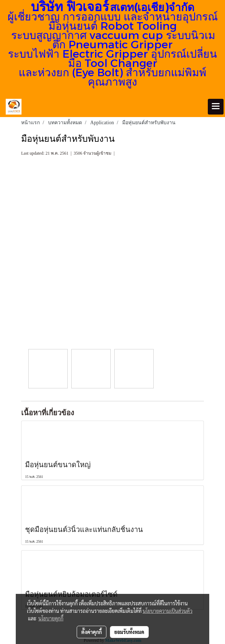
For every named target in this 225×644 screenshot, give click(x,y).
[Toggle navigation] (216, 107)
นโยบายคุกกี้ (51, 618)
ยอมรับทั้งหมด (129, 632)
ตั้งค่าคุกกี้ (92, 632)
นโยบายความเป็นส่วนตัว (167, 611)
